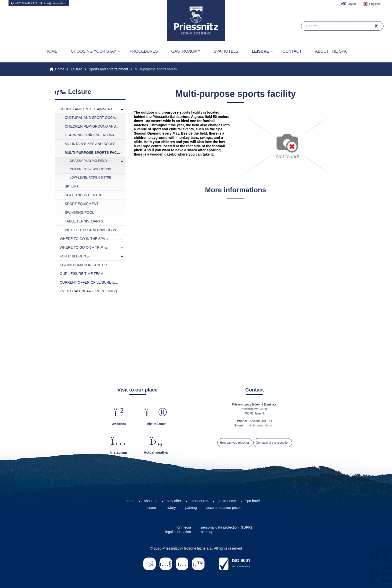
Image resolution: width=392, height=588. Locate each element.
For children (75, 256)
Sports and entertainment (108, 69)
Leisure (260, 51)
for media (184, 527)
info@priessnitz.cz (53, 3)
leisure (151, 508)
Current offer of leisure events (93, 282)
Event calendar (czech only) (88, 291)
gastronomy (227, 501)
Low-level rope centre (90, 178)
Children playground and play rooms (95, 126)
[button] (348, 4)
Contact (292, 51)
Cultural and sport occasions (95, 118)
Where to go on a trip (84, 247)
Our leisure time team (82, 274)
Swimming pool (79, 212)
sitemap (207, 532)
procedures (199, 501)
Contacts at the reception (273, 443)
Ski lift (72, 186)
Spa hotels (226, 51)
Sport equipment (82, 204)
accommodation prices (224, 508)
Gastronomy (186, 51)
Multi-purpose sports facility (95, 153)
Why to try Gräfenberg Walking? (95, 230)
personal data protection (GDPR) (226, 527)
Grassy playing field (90, 161)
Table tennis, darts (84, 221)
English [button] (374, 4)
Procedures (144, 51)
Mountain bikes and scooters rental (95, 144)
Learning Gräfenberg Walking (95, 135)
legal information (178, 532)
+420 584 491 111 (24, 3)
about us (150, 501)
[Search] (377, 26)
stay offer (174, 501)
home (130, 501)
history (171, 508)
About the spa (331, 51)
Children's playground (90, 169)
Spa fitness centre (84, 195)
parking (191, 508)
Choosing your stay (93, 51)
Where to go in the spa (84, 239)
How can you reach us (235, 443)
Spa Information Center (83, 265)
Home (196, 20)
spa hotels (253, 501)
